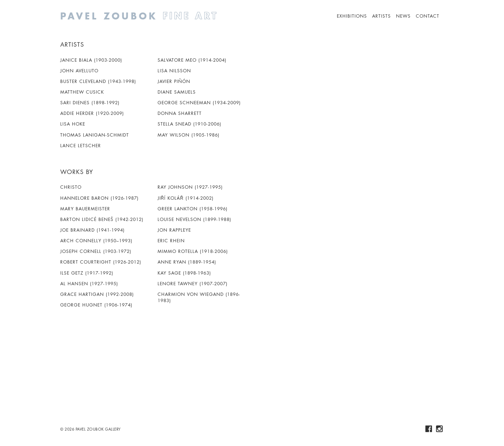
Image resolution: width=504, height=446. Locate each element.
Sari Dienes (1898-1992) (90, 103)
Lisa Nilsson (174, 71)
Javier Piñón (174, 81)
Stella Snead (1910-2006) (189, 124)
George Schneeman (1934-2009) (199, 103)
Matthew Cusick (82, 92)
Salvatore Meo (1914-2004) (192, 60)
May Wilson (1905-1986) (188, 135)
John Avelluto (79, 71)
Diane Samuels (177, 92)
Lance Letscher (81, 146)
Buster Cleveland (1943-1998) (98, 81)
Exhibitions (352, 16)
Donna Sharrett (180, 113)
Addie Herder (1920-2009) (92, 113)
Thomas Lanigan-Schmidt (95, 135)
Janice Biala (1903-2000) (91, 60)
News (403, 16)
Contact (428, 16)
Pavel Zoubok (167, 16)
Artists (381, 16)
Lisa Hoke (73, 124)
